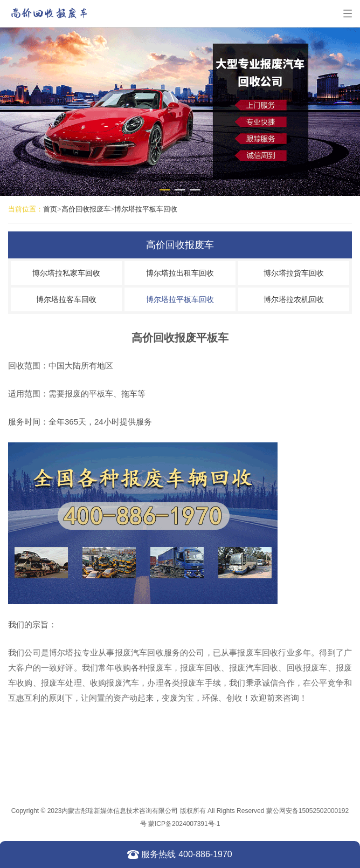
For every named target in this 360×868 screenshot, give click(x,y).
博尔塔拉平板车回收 (146, 209)
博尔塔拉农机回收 (294, 299)
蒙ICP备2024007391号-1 (184, 824)
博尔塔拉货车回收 (294, 273)
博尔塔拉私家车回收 (66, 273)
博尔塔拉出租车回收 (180, 273)
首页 (50, 209)
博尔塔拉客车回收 (66, 299)
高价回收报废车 (86, 209)
